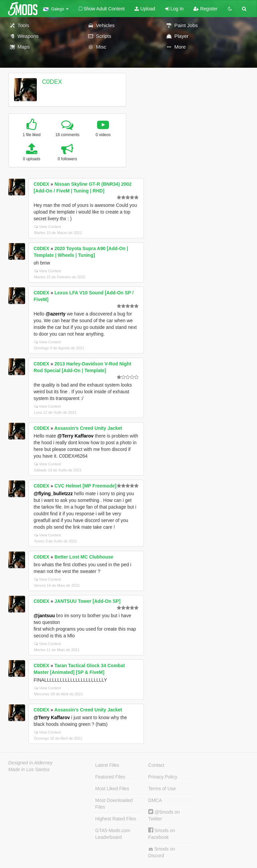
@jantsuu (44, 616)
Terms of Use (162, 789)
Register (205, 9)
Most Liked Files (112, 789)
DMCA (155, 800)
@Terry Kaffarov (75, 436)
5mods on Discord (162, 852)
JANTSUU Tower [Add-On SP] (88, 601)
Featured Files (110, 777)
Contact (156, 765)
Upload (145, 9)
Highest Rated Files (116, 819)
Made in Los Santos (29, 769)
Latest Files (107, 765)
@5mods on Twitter (164, 815)
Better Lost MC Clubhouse (84, 557)
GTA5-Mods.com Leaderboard (113, 834)
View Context (48, 227)
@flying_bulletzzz (53, 494)
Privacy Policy (163, 777)
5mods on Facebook (162, 834)
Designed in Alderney (31, 763)
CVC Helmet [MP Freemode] (85, 486)
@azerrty (56, 314)
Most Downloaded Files (114, 804)
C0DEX (52, 82)
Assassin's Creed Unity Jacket (88, 428)
